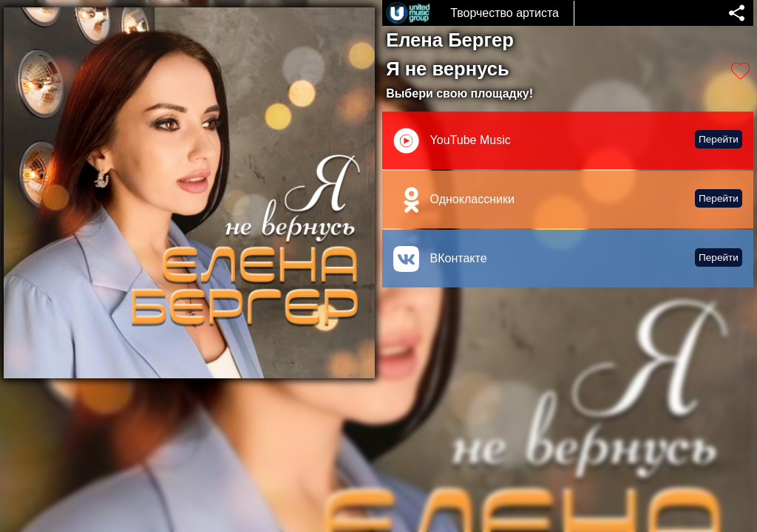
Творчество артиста (505, 13)
